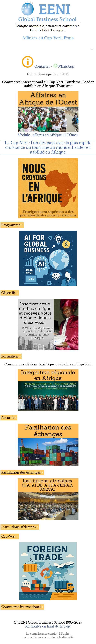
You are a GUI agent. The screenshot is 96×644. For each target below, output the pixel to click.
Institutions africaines (18, 527)
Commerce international (21, 607)
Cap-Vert (8, 536)
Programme (11, 225)
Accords (8, 418)
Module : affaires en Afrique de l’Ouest (48, 135)
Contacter (42, 66)
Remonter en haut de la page (48, 626)
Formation (10, 356)
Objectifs (8, 293)
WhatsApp (64, 66)
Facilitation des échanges (21, 473)
